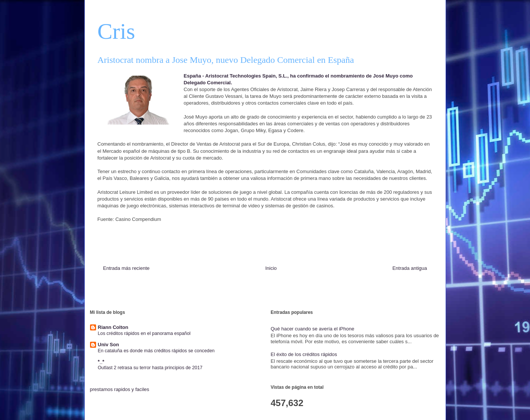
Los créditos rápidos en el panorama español (144, 333)
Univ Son (108, 345)
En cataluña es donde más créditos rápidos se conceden (156, 351)
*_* (101, 361)
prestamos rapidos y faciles (120, 389)
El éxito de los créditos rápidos (304, 354)
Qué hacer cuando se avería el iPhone (313, 329)
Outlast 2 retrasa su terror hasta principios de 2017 (150, 368)
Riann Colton (113, 327)
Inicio (271, 268)
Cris (116, 31)
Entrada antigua (410, 268)
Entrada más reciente (127, 268)
